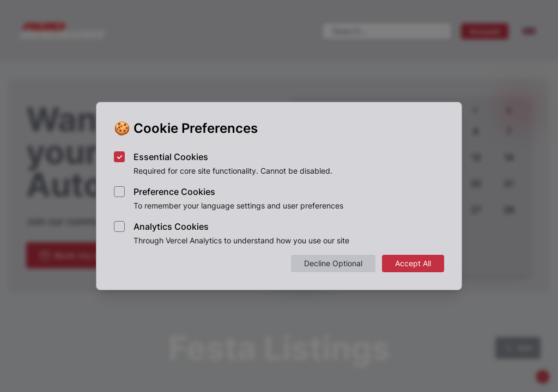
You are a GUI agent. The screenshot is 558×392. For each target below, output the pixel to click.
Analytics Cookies (171, 226)
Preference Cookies (174, 192)
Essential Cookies (171, 157)
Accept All (413, 263)
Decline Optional (333, 263)
